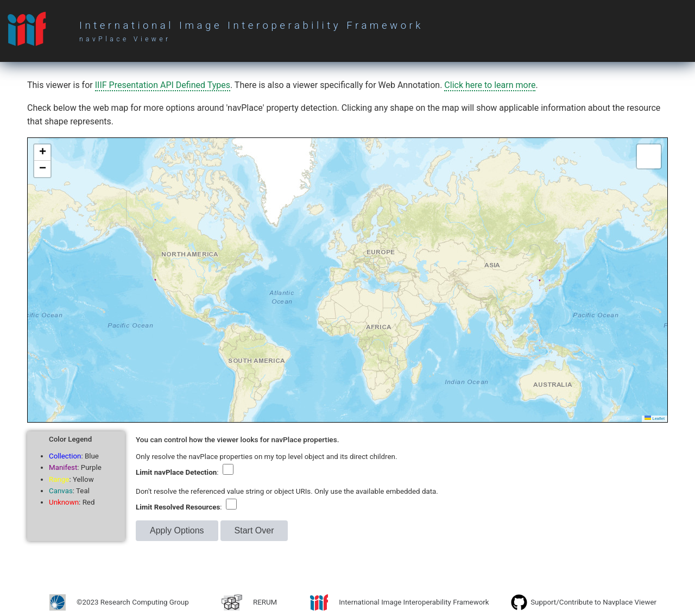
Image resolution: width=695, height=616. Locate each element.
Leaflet (655, 419)
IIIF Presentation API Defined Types (163, 85)
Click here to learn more (490, 85)
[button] (42, 153)
